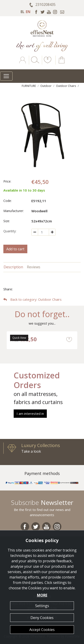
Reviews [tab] (34, 267)
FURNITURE (29, 86)
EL (23, 12)
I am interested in (30, 414)
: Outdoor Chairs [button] (32, 299)
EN (28, 12)
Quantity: (10, 231)
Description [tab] (13, 267)
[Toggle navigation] (6, 76)
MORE (42, 595)
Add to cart (15, 249)
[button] (47, 63)
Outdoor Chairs (66, 86)
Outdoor (46, 86)
